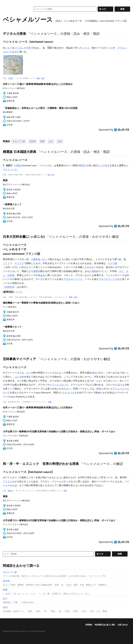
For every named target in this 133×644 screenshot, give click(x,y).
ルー (10, 48)
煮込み (41, 275)
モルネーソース (74, 279)
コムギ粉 (19, 377)
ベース (109, 48)
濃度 (36, 271)
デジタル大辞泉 (14, 34)
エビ (121, 271)
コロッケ (8, 52)
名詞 (60, 141)
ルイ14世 (113, 263)
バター (44, 259)
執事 (42, 141)
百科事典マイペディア (19, 359)
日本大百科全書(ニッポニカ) (24, 237)
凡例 (43, 78)
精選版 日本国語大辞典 (20, 152)
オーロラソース (109, 279)
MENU (5, 3)
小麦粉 (34, 259)
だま (99, 381)
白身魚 (11, 275)
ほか (51, 141)
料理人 (83, 165)
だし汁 (101, 165)
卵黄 (99, 389)
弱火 (94, 373)
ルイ (29, 373)
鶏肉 (94, 271)
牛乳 (29, 48)
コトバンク (16, 9)
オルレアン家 (19, 141)
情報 (38, 78)
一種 (26, 259)
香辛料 (33, 141)
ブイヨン (19, 48)
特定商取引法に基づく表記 (105, 625)
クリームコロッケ (59, 385)
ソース (86, 48)
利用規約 (89, 625)
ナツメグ (19, 263)
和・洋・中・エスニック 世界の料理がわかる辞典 (41, 464)
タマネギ (72, 393)
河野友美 (10, 287)
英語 (19, 165)
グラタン (122, 48)
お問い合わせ (123, 625)
